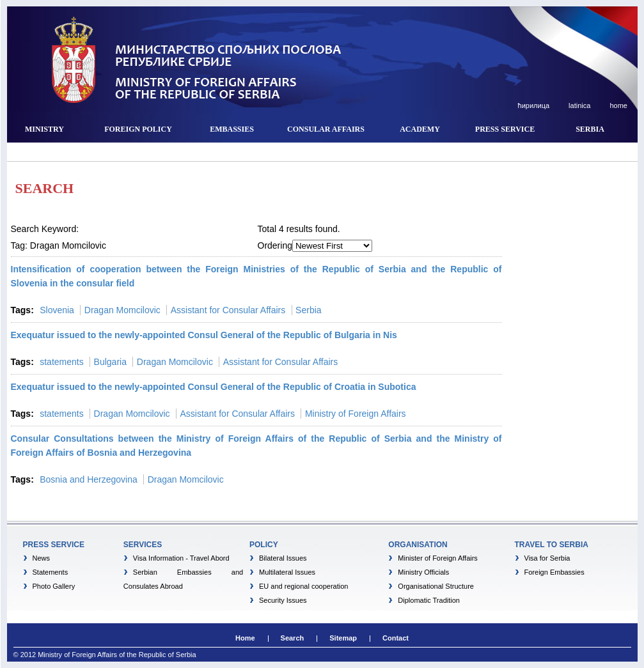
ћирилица (533, 105)
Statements (51, 572)
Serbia (308, 310)
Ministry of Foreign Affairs (356, 414)
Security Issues (283, 600)
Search (293, 638)
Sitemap (343, 638)
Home (245, 638)
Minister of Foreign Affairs (438, 558)
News (42, 558)
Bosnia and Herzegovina (89, 479)
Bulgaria (110, 362)
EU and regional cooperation (303, 586)
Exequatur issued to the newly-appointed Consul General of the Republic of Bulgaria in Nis (204, 335)
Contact (396, 638)
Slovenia (57, 310)
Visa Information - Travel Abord (181, 558)
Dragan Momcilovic (122, 310)
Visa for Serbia (547, 558)
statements (61, 362)
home (617, 105)
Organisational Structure (436, 586)
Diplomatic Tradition (429, 600)
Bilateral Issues (283, 558)
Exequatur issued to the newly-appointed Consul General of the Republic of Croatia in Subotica (214, 387)
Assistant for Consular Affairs (228, 310)
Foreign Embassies (554, 572)
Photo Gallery (54, 586)
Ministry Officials (423, 572)
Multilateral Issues (287, 572)
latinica (578, 105)
